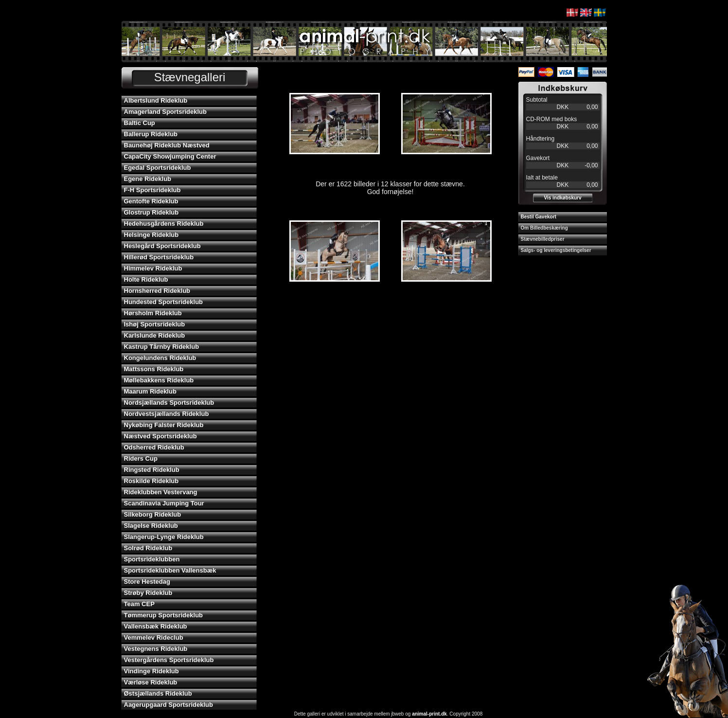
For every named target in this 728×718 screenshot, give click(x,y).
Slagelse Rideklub (151, 526)
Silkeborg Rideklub (153, 514)
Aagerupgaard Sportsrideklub (169, 705)
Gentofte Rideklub (151, 201)
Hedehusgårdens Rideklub (164, 224)
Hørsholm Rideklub (153, 313)
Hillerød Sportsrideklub (159, 257)
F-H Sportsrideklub (152, 190)
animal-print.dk (429, 714)
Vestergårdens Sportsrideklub (169, 660)
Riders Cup (141, 458)
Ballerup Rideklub (151, 134)
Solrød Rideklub (148, 548)
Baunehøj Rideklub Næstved (167, 145)
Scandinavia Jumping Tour (164, 503)
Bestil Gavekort (539, 217)
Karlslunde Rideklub (155, 335)
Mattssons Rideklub (154, 369)
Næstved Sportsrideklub (160, 436)
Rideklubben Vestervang (161, 492)
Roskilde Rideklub (151, 481)
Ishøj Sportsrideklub (155, 324)
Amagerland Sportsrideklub (165, 112)
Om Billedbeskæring (544, 228)
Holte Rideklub (146, 279)
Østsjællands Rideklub (158, 693)
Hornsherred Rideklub (157, 291)
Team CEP (139, 604)
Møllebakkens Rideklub (159, 380)
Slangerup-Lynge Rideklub (164, 537)
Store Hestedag (147, 582)
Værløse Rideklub (151, 682)
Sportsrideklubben (152, 559)
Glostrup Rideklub (151, 212)
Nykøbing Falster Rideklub (164, 425)
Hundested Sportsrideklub (164, 302)
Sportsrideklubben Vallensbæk (170, 570)
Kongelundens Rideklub (160, 358)
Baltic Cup (140, 123)
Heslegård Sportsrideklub (162, 246)
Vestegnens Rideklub (156, 649)
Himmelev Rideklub (153, 268)
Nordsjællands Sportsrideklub (169, 403)
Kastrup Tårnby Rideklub (162, 347)
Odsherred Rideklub (154, 447)
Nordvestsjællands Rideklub (167, 414)
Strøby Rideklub (148, 593)
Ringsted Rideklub (152, 470)
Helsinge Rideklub (151, 235)
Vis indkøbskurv (562, 198)
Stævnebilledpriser (543, 239)
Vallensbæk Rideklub (156, 626)
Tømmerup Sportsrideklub (164, 615)
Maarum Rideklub (150, 391)
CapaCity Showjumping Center (170, 156)
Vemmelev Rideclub (154, 637)
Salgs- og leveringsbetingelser (556, 250)
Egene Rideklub (148, 179)
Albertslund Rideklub (156, 100)
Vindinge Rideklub (151, 671)
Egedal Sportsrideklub (158, 168)
